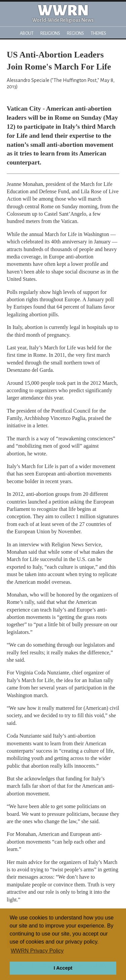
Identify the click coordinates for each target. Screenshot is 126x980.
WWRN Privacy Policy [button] (37, 951)
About (27, 33)
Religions (50, 33)
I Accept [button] (63, 968)
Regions (75, 33)
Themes (98, 33)
